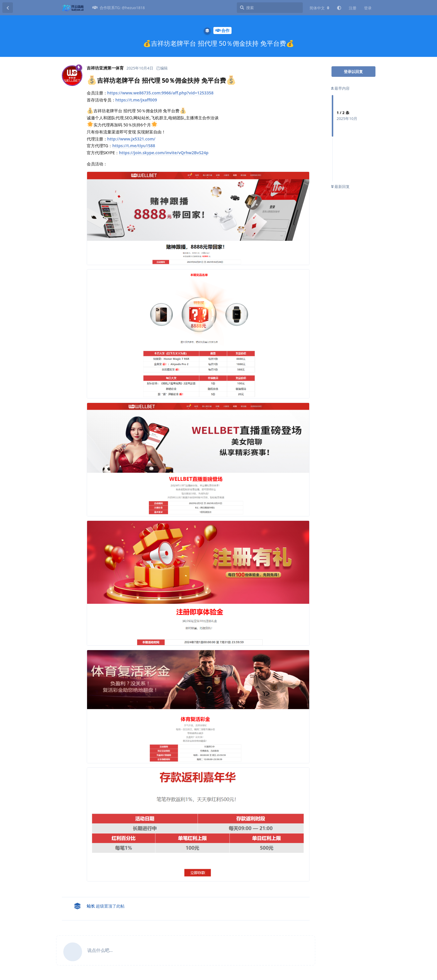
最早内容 (340, 88)
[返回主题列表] (8, 8)
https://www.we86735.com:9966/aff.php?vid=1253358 (160, 93)
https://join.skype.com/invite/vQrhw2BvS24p (164, 153)
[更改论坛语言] (319, 8)
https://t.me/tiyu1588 (134, 146)
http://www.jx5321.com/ (131, 139)
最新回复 (340, 186)
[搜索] (270, 8)
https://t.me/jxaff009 (136, 100)
